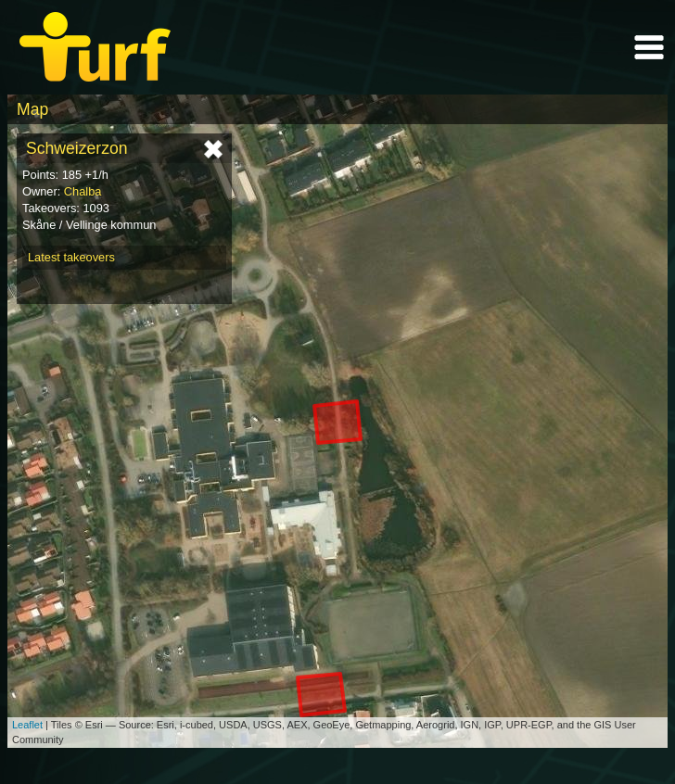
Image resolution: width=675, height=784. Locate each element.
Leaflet (27, 725)
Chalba (83, 191)
